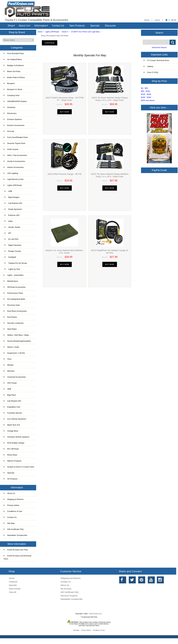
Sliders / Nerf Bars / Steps (16, 335)
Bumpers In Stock (13, 89)
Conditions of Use (13, 511)
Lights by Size (12, 269)
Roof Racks (10, 317)
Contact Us (58, 26)
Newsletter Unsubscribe (16, 535)
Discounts (110, 26)
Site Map (9, 523)
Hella (8, 221)
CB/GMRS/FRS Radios (15, 101)
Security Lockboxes (14, 323)
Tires (8, 359)
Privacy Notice (12, 505)
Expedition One (12, 407)
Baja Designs (12, 197)
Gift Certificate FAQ (14, 529)
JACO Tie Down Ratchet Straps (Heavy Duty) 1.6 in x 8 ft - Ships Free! (110, 99)
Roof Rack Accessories (15, 311)
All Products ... (12, 479)
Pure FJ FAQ (151, 72)
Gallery (149, 66)
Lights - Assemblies (14, 275)
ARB (8, 191)
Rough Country (12, 251)
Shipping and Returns (71, 578)
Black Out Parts (12, 71)
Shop (10, 26)
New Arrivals (15, 589)
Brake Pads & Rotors (14, 77)
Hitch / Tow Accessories (15, 155)
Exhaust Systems (13, 119)
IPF (8, 233)
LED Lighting (11, 173)
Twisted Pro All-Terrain (15, 263)
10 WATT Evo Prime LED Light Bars (85, 32)
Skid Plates (10, 329)
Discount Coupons (69, 596)
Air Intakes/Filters (13, 59)
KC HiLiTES (11, 239)
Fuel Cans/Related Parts (16, 137)
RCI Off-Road (11, 449)
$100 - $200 (146, 94)
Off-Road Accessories (15, 287)
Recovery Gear (12, 305)
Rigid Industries (13, 245)
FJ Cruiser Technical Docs (157, 60)
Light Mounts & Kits (14, 179)
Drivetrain (10, 107)
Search (159, 33)
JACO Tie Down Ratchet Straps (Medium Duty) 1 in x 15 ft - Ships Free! (110, 175)
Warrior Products (13, 461)
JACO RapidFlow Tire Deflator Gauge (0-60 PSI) (110, 252)
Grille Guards (11, 149)
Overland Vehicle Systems (17, 437)
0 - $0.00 (171, 20)
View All (13, 592)
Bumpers (9, 83)
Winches (9, 371)
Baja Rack (10, 395)
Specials (95, 26)
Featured (13, 582)
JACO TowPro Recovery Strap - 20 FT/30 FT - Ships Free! (65, 99)
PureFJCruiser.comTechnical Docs (18, 557)
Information (40, 26)
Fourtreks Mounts (13, 413)
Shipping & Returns (14, 499)
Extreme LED (12, 215)
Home (147, 20)
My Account (66, 589)
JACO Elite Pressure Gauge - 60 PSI (65, 174)
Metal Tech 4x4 (12, 425)
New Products (77, 26)
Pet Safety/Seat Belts (14, 299)
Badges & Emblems (14, 65)
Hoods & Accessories (14, 161)
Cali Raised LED (13, 203)
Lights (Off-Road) (52, 32)
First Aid (9, 131)
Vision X (65, 32)
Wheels (9, 365)
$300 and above (148, 100)
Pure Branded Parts (14, 53)
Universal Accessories (15, 377)
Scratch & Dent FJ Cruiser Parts (19, 467)
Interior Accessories (14, 167)
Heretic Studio (12, 227)
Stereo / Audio (11, 347)
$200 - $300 (146, 97)
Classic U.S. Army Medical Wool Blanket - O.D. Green (65, 252)
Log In (157, 20)
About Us (24, 26)
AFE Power (10, 383)
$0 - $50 (144, 88)
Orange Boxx (11, 431)
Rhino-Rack (10, 455)
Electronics (10, 113)
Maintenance (11, 281)
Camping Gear (12, 95)
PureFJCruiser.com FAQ (16, 550)
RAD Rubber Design (14, 443)
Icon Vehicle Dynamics (15, 419)
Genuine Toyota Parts (15, 143)
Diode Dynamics (13, 209)
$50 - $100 (146, 91)
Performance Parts (13, 293)
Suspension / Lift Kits (14, 353)
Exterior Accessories (14, 125)
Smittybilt (10, 257)
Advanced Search (159, 47)
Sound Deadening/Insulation (17, 341)
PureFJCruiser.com (95, 614)
